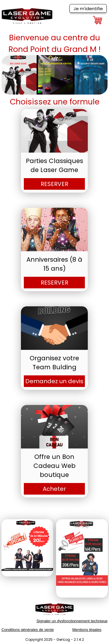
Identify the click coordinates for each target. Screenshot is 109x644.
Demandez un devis (54, 381)
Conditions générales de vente (28, 630)
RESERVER (54, 184)
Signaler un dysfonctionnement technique (72, 621)
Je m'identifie (88, 9)
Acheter (54, 489)
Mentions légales (87, 630)
